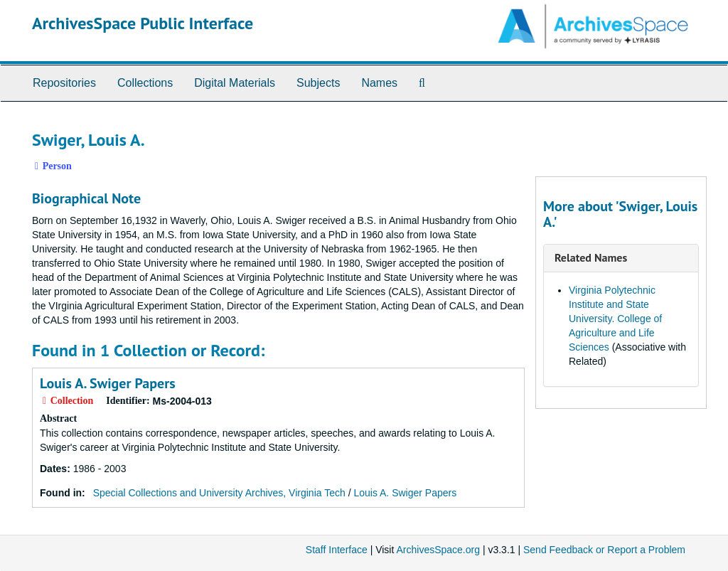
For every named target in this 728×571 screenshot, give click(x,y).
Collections (145, 83)
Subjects (318, 83)
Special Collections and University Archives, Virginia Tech (219, 493)
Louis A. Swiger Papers (108, 383)
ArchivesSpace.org (438, 550)
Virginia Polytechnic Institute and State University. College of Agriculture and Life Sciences (615, 319)
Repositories (64, 83)
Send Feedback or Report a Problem (604, 550)
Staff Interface (337, 550)
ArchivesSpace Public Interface (143, 23)
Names (379, 83)
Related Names (591, 257)
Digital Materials (235, 83)
